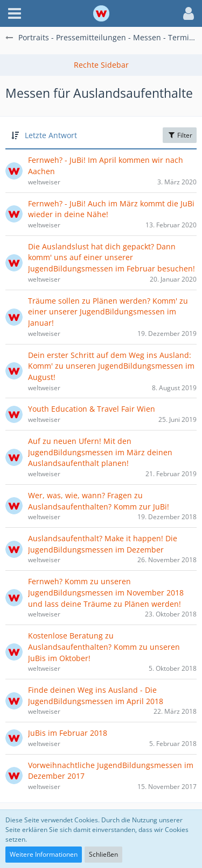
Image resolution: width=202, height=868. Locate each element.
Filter (180, 135)
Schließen (103, 854)
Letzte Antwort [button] (51, 135)
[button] (15, 13)
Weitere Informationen (44, 854)
